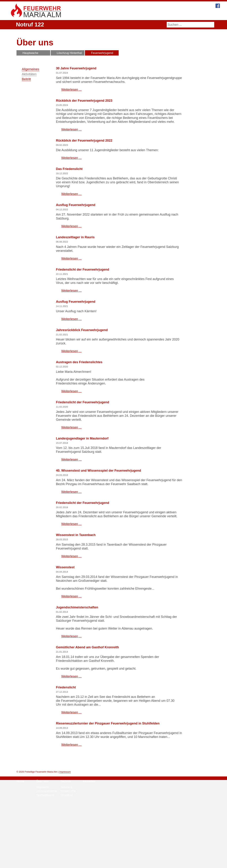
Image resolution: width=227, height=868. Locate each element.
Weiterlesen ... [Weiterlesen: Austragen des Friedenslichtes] (71, 440)
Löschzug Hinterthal (69, 53)
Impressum (65, 835)
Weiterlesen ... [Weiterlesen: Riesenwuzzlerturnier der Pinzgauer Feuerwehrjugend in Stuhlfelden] (71, 801)
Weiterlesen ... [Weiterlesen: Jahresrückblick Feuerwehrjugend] (71, 398)
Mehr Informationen (97, 864)
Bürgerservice (162, 15)
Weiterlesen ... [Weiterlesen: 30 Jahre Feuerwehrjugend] (71, 90)
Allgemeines (31, 69)
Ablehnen (135, 864)
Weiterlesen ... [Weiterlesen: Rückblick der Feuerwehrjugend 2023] (71, 153)
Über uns (106, 15)
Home (89, 15)
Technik (123, 15)
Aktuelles (141, 15)
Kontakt (182, 15)
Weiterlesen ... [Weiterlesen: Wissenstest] (71, 649)
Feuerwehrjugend (102, 53)
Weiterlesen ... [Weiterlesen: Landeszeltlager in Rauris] (71, 303)
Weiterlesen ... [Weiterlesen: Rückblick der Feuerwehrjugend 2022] (71, 182)
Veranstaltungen (91, 854)
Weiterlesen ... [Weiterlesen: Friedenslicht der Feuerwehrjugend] (71, 335)
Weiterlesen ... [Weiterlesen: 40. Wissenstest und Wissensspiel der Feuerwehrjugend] (71, 540)
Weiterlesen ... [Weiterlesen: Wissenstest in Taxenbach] (71, 609)
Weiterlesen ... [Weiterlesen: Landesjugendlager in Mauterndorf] (71, 508)
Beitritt (26, 79)
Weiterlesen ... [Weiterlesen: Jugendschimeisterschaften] (71, 689)
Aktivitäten (29, 74)
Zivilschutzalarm (116, 854)
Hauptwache (31, 53)
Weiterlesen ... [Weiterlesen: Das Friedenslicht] (71, 239)
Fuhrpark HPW (68, 854)
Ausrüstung (67, 850)
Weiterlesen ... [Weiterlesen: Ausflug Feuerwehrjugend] (71, 271)
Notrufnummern (116, 850)
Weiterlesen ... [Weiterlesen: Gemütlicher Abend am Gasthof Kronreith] (71, 729)
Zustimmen (119, 864)
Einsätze (88, 850)
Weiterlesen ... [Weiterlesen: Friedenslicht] (71, 765)
